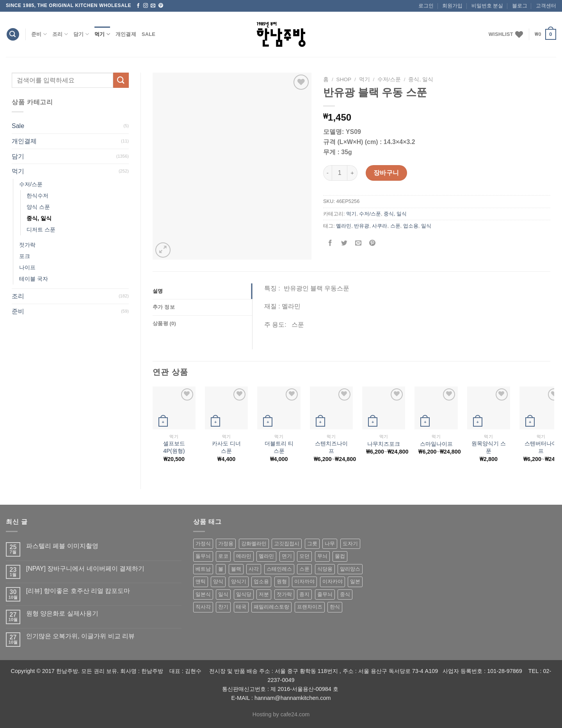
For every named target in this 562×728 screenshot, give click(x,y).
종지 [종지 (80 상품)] (304, 594)
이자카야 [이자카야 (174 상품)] (333, 581)
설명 (158, 291)
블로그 (520, 6)
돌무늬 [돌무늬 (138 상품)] (203, 556)
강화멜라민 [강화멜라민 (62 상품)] (254, 544)
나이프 (27, 267)
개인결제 (126, 34)
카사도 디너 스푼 (226, 447)
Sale (149, 34)
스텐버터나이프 (541, 447)
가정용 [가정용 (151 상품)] (226, 544)
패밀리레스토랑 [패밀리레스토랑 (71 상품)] (271, 607)
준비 (39, 34)
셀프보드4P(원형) (174, 447)
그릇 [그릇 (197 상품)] (312, 544)
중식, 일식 (39, 218)
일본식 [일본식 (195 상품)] (203, 594)
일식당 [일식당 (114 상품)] (244, 594)
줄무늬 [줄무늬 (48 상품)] (325, 594)
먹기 (102, 34)
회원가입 (452, 6)
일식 (426, 226)
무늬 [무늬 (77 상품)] (322, 556)
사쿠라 (380, 226)
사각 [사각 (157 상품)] (254, 569)
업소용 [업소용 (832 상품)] (261, 581)
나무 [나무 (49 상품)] (330, 544)
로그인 (426, 6)
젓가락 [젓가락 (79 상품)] (284, 594)
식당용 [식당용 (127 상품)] (325, 569)
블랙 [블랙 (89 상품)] (236, 569)
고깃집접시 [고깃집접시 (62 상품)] (287, 544)
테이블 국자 (34, 279)
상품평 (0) (164, 323)
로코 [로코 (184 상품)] (223, 556)
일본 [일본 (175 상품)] (355, 581)
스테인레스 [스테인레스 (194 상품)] (279, 569)
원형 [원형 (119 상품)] (282, 581)
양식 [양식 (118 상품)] (218, 581)
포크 (25, 256)
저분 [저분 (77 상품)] (264, 594)
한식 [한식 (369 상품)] (335, 607)
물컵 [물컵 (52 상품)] (340, 556)
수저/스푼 (31, 184)
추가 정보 (164, 307)
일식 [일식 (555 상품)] (223, 594)
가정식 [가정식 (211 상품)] (203, 544)
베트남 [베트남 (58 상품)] (203, 569)
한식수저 (37, 196)
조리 (60, 34)
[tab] (202, 291)
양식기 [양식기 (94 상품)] (239, 581)
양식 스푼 (38, 207)
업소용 (411, 226)
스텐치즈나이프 (331, 447)
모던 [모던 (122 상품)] (304, 556)
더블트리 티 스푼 (279, 447)
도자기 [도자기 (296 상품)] (350, 544)
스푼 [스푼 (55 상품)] (304, 569)
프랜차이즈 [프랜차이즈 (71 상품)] (310, 607)
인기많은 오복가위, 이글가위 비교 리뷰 (80, 636)
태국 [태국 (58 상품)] (241, 607)
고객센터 (546, 6)
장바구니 (386, 173)
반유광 (362, 226)
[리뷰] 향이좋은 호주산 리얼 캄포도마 (78, 591)
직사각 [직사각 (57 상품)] (203, 607)
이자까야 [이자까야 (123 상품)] (304, 581)
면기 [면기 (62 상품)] (287, 556)
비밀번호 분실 (487, 6)
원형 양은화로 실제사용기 (62, 613)
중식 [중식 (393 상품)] (345, 594)
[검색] (13, 35)
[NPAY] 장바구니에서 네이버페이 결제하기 (85, 569)
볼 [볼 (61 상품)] (221, 569)
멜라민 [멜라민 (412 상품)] (266, 556)
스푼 (395, 226)
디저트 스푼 (41, 230)
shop (344, 79)
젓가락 (27, 245)
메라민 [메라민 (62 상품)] (244, 556)
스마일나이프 (436, 444)
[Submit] (121, 80)
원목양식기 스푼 (489, 447)
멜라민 (344, 226)
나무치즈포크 (384, 444)
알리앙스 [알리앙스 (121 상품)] (350, 569)
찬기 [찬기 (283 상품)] (223, 607)
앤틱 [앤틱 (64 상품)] (201, 581)
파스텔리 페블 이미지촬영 (62, 546)
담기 (81, 34)
